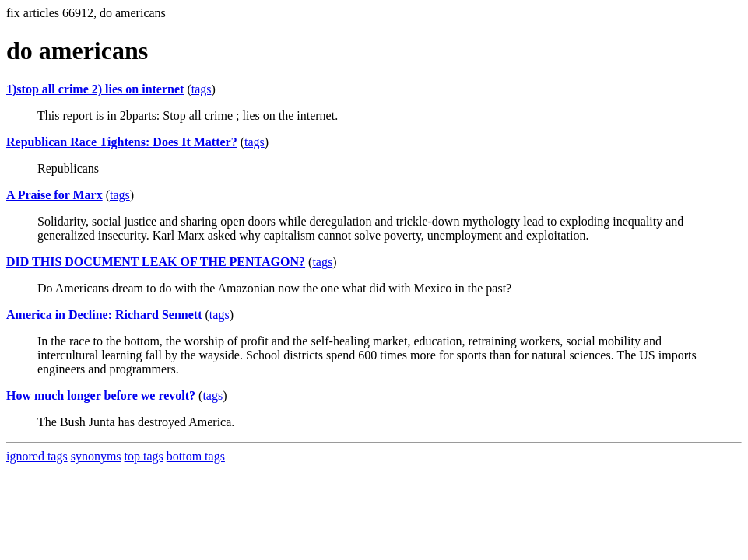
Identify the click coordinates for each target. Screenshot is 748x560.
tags (202, 89)
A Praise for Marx (54, 195)
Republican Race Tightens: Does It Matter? (122, 142)
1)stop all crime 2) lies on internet (95, 89)
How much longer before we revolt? (101, 395)
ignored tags (37, 456)
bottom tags (196, 456)
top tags (144, 456)
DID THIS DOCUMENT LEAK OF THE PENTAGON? (156, 262)
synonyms (96, 456)
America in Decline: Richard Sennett (104, 315)
